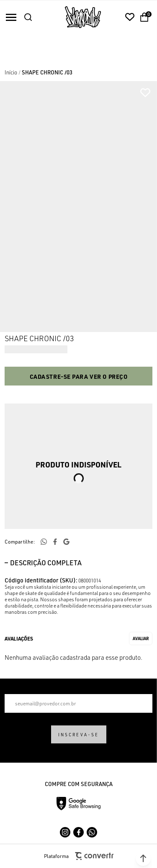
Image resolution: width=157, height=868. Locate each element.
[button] (143, 858)
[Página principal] (83, 17)
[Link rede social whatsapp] (92, 832)
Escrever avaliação (141, 638)
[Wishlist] (130, 17)
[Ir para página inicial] (11, 72)
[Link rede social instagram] (65, 832)
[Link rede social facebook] (78, 832)
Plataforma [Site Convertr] (79, 856)
